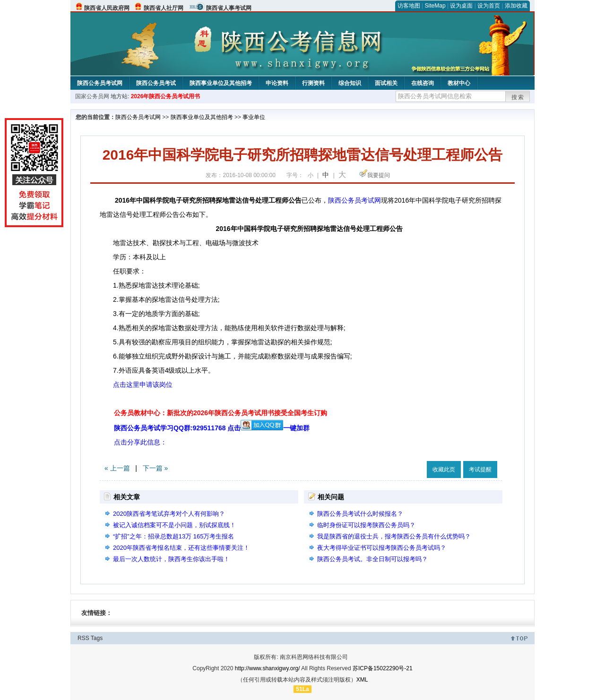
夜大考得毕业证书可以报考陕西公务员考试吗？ (382, 548)
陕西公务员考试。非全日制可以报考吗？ (372, 559)
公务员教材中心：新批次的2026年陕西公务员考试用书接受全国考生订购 (220, 413)
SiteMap (435, 6)
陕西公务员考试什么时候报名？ (360, 514)
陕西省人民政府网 (107, 8)
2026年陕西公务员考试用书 (166, 96)
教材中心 (459, 83)
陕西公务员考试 (156, 83)
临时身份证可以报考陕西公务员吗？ (366, 525)
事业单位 (254, 117)
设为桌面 (461, 6)
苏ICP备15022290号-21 (383, 668)
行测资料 (313, 83)
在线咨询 (423, 83)
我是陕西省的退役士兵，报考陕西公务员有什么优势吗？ (394, 536)
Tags (97, 638)
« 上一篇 (117, 468)
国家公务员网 (92, 96)
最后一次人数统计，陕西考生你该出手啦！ (171, 559)
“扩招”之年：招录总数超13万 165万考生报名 (173, 536)
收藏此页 (444, 470)
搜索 (518, 97)
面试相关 (386, 83)
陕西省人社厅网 (164, 8)
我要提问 (379, 175)
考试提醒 (480, 470)
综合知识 (350, 83)
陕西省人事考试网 (229, 8)
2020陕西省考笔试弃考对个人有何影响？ (169, 514)
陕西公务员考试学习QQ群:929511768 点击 (199, 428)
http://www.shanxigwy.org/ (268, 668)
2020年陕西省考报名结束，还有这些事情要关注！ (181, 548)
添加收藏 (516, 6)
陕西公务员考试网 (100, 83)
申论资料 (277, 83)
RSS (83, 638)
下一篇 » (156, 468)
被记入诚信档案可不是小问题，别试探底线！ (174, 525)
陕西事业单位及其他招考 (221, 83)
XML (362, 680)
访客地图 (409, 6)
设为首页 (489, 6)
